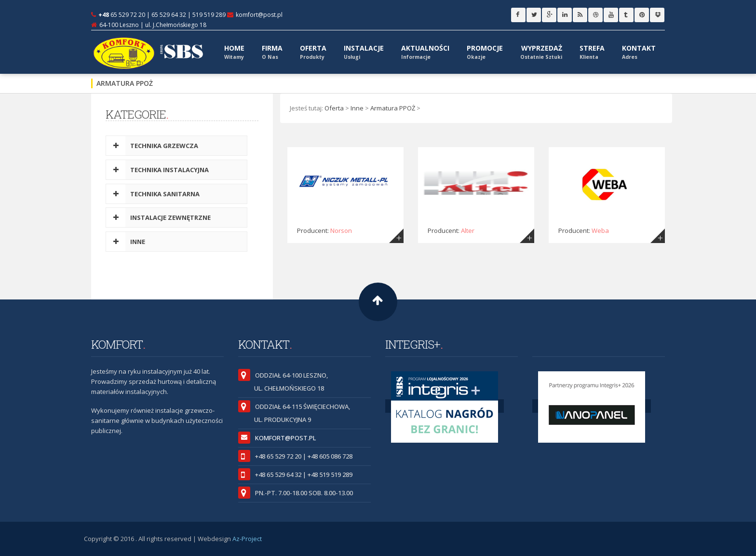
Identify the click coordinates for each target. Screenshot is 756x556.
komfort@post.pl (259, 15)
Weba (600, 231)
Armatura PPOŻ (393, 108)
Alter (468, 231)
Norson (341, 231)
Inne (357, 108)
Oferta (334, 108)
